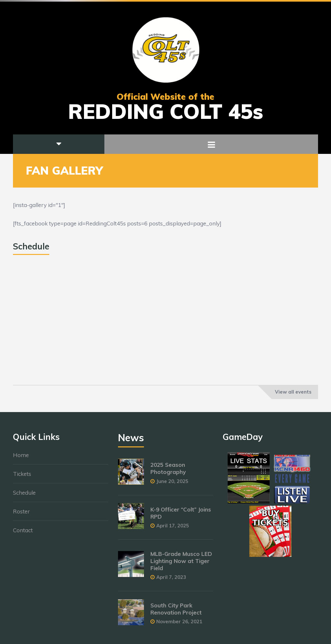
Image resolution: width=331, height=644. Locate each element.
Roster (21, 515)
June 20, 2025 (172, 484)
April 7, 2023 (171, 580)
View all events (293, 392)
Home (21, 458)
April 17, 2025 (173, 529)
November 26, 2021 (179, 625)
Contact (23, 533)
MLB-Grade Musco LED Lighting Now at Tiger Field (181, 564)
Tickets (22, 477)
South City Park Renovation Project (176, 612)
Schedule (24, 496)
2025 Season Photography (168, 471)
